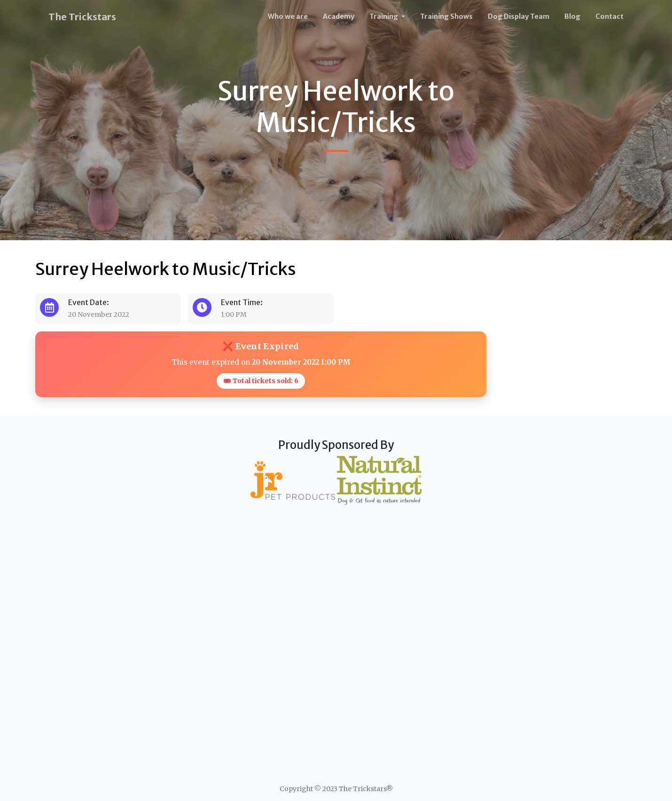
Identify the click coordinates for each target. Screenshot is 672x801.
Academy (339, 16)
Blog (572, 16)
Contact (609, 16)
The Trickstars (82, 17)
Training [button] (384, 16)
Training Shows (446, 16)
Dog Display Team (519, 16)
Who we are (288, 16)
